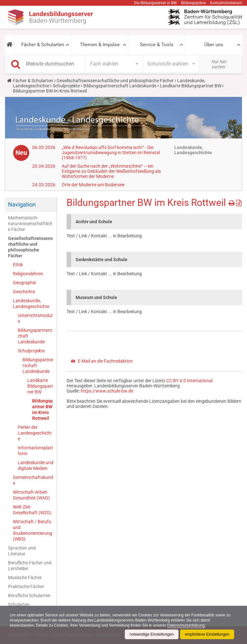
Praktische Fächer (26, 587)
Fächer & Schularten (43, 45)
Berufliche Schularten (29, 595)
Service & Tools (157, 45)
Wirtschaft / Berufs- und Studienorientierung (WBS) (32, 530)
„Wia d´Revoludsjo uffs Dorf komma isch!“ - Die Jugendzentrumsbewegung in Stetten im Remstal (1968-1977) (111, 153)
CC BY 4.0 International (189, 381)
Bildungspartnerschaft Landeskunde (120, 86)
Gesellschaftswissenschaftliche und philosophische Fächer (115, 81)
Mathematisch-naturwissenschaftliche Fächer (30, 224)
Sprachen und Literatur (22, 551)
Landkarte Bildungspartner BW (191, 86)
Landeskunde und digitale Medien (36, 465)
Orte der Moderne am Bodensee (93, 185)
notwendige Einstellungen (152, 634)
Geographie (24, 283)
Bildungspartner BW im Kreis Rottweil (42, 410)
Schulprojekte (66, 86)
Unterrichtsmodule (35, 318)
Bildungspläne (193, 3)
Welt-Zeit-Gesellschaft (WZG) (32, 510)
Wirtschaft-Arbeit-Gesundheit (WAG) (31, 495)
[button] (9, 45)
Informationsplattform (35, 451)
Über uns (214, 45)
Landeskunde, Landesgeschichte (31, 304)
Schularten (19, 604)
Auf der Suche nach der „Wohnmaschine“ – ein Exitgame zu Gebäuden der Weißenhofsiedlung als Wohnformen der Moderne (111, 171)
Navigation (22, 204)
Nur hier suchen (219, 64)
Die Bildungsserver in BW (156, 3)
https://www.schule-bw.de (107, 391)
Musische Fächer (25, 578)
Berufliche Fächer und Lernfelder (30, 566)
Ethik (18, 265)
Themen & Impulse (100, 45)
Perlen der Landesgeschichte (35, 433)
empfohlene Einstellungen (207, 634)
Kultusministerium (226, 3)
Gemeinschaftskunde (33, 480)
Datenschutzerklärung (186, 625)
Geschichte (24, 292)
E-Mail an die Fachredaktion (105, 361)
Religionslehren (28, 274)
